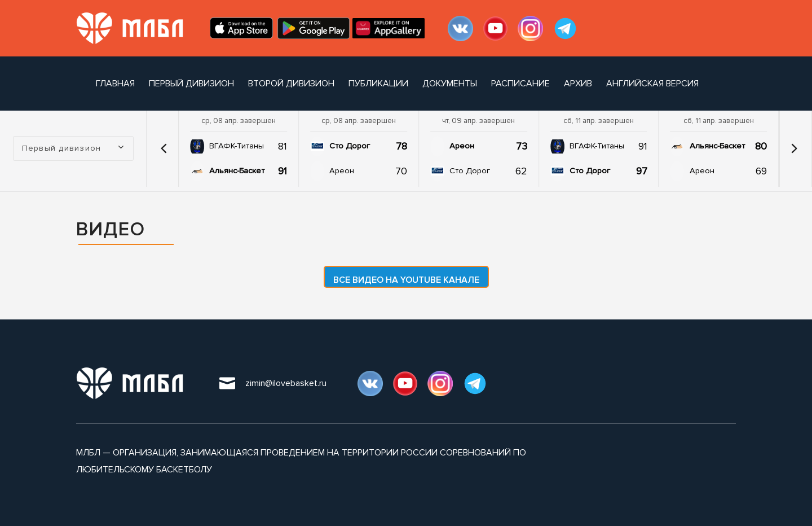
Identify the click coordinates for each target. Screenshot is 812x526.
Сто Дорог (350, 146)
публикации (378, 84)
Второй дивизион (291, 84)
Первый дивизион (191, 84)
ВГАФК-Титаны (237, 146)
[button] (164, 148)
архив (578, 84)
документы (450, 84)
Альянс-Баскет (237, 171)
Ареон (342, 171)
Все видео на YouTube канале (406, 280)
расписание (520, 84)
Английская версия (652, 84)
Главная (115, 84)
